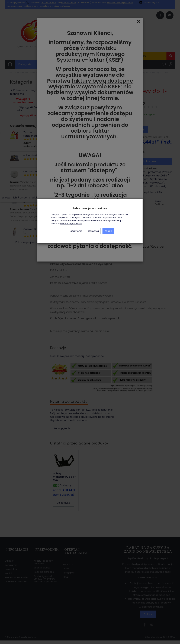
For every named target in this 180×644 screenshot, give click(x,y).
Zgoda (108, 231)
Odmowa (93, 231)
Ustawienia (76, 231)
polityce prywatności (71, 224)
